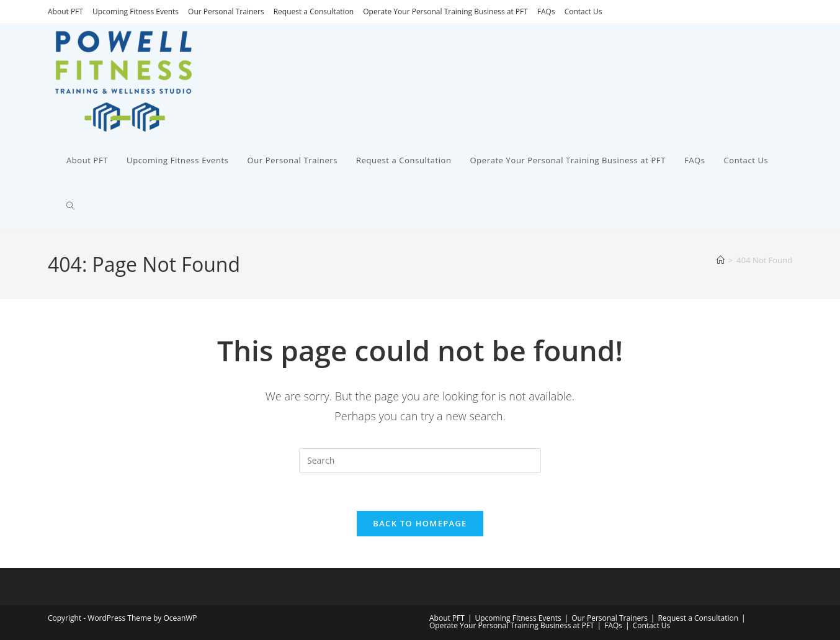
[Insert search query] (420, 461)
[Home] (721, 260)
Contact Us (583, 11)
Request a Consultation (314, 11)
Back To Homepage (420, 523)
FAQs (546, 11)
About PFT (65, 11)
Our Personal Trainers (226, 11)
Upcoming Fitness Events (136, 11)
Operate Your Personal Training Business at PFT (445, 11)
